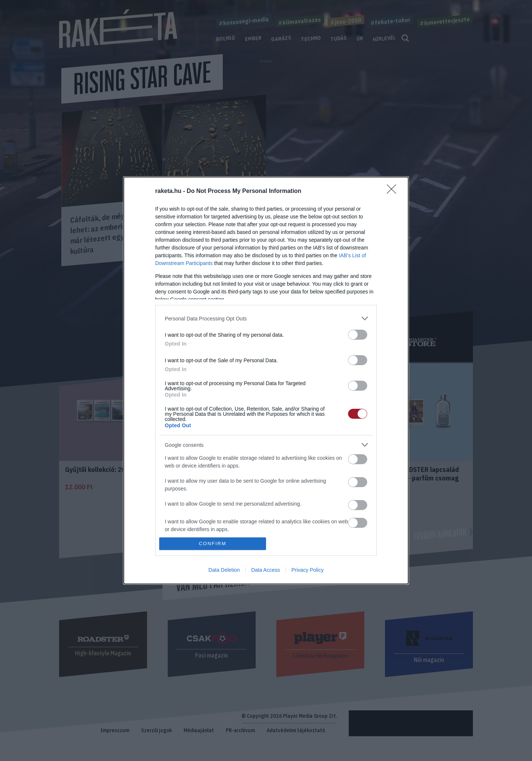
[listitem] (266, 318)
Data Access (266, 570)
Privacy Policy (308, 570)
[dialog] (266, 380)
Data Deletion (224, 570)
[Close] (394, 191)
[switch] (358, 335)
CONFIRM (213, 543)
